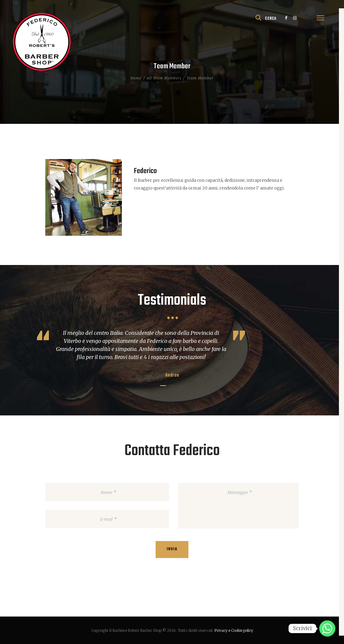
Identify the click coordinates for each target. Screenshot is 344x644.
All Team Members (164, 78)
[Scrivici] (327, 628)
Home (136, 78)
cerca (271, 19)
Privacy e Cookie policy (234, 630)
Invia (172, 549)
